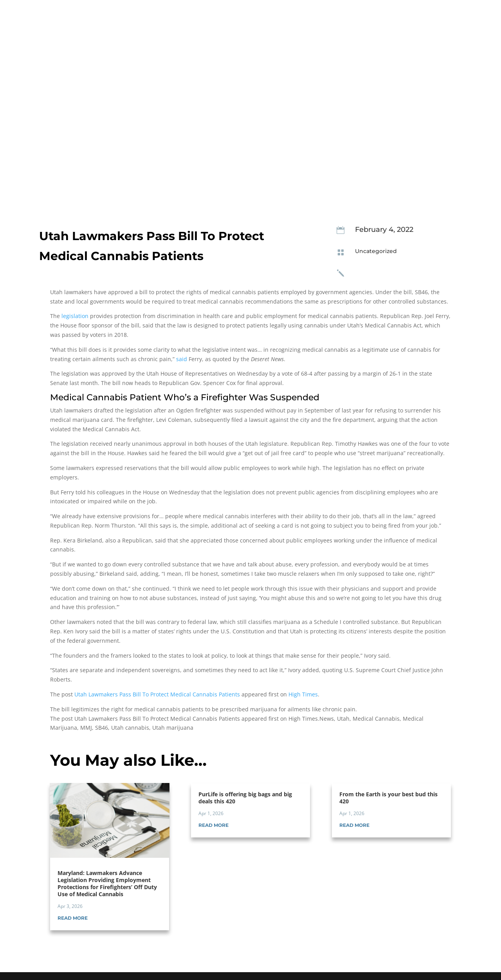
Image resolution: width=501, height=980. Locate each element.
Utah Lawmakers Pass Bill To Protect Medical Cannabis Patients (157, 694)
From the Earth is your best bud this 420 (388, 798)
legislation (75, 316)
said (182, 359)
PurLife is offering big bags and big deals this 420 (245, 798)
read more (73, 918)
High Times (303, 694)
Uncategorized (376, 251)
